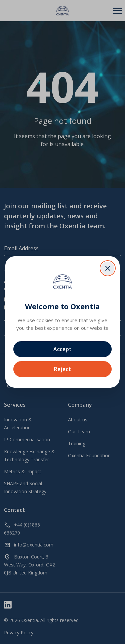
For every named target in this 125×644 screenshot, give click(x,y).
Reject (62, 369)
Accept (62, 349)
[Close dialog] (108, 268)
